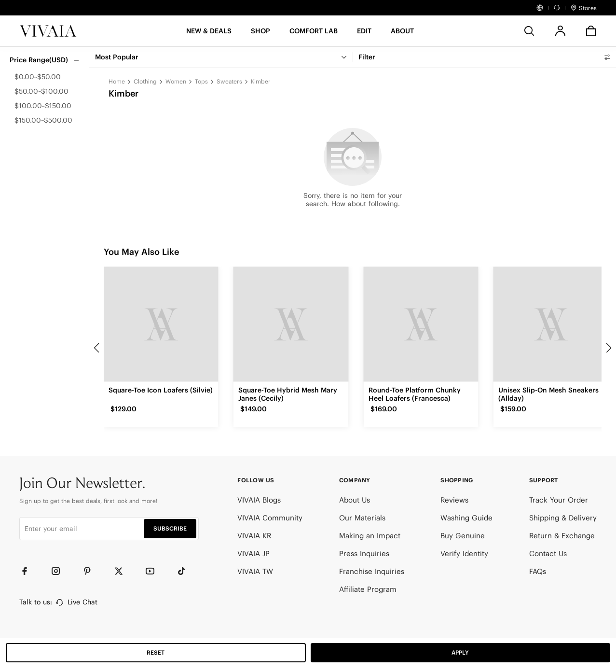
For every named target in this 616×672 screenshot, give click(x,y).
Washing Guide (466, 518)
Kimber (261, 81)
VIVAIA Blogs (259, 500)
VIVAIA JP (253, 553)
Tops (201, 81)
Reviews (454, 500)
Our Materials (362, 518)
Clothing (145, 81)
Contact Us (548, 553)
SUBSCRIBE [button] (170, 528)
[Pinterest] (92, 571)
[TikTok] (186, 571)
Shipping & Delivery (563, 518)
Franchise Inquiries (372, 571)
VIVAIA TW (255, 571)
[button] (209, 34)
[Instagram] (60, 571)
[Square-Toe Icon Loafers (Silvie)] (161, 324)
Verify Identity (464, 553)
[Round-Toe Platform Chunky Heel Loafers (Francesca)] (421, 324)
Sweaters (229, 81)
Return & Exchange (562, 536)
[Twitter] (123, 571)
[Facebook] (29, 571)
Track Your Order (559, 500)
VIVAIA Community (270, 518)
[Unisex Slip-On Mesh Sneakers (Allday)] (551, 324)
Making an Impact (370, 536)
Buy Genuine (463, 536)
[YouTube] (154, 571)
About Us (355, 500)
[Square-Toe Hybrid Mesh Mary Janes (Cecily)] (291, 324)
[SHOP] (260, 34)
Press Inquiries (364, 553)
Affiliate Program (368, 589)
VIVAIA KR (254, 536)
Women (176, 81)
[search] (529, 31)
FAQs (538, 571)
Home (117, 81)
